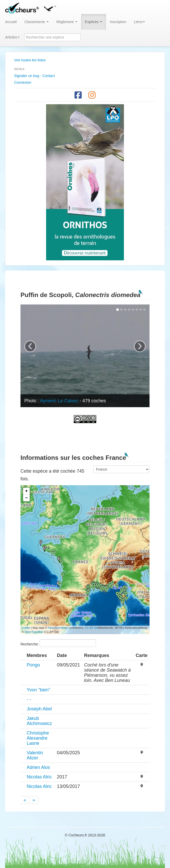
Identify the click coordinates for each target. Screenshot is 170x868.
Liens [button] (139, 22)
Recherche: (58, 643)
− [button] (26, 498)
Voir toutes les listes (30, 60)
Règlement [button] (67, 22)
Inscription (118, 22)
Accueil (11, 22)
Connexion (23, 82)
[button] (50, 8)
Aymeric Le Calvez (59, 401)
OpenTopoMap (34, 632)
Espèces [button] (94, 22)
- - (29, 699)
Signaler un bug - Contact (34, 76)
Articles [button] (12, 37)
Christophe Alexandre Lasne (38, 738)
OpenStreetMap (58, 628)
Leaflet (26, 628)
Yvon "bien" (38, 690)
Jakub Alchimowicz (39, 721)
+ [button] (26, 491)
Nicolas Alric (39, 777)
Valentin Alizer (35, 755)
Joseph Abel (39, 709)
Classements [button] (36, 22)
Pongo (33, 665)
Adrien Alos (38, 767)
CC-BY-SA (91, 628)
